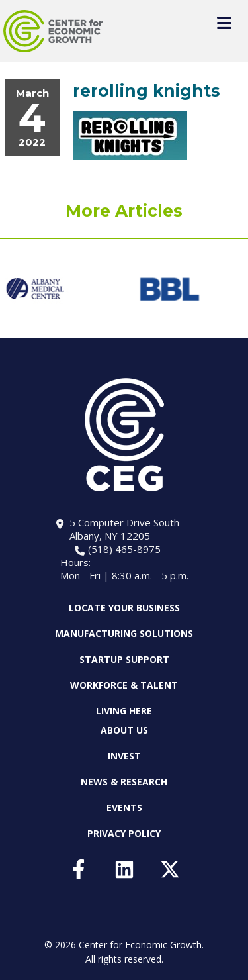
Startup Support (124, 659)
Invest (124, 756)
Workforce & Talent (124, 685)
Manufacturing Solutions (124, 633)
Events (124, 808)
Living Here (124, 711)
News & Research (124, 782)
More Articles (124, 211)
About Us (124, 730)
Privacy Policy (124, 833)
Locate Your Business (124, 608)
